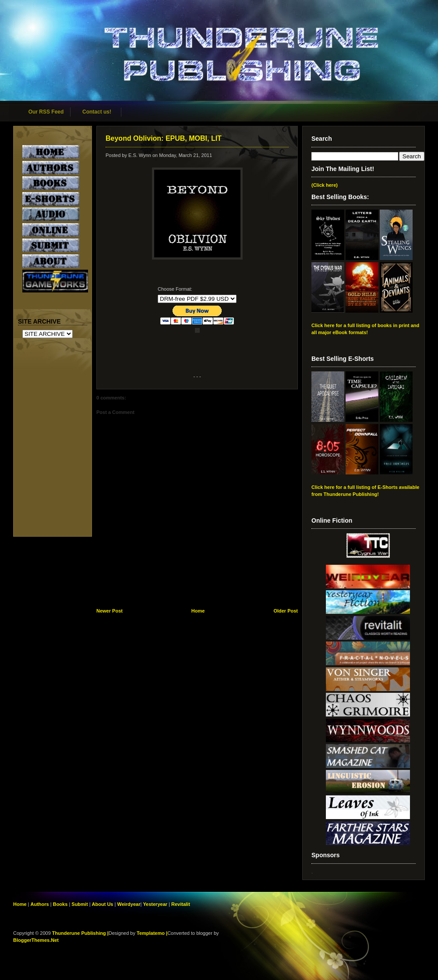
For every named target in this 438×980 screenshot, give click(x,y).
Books (60, 904)
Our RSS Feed (46, 112)
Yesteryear (155, 904)
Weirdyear (129, 904)
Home (198, 611)
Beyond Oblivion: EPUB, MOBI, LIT (164, 138)
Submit (80, 904)
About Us (103, 904)
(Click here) (325, 185)
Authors (40, 904)
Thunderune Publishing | (80, 933)
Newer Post (109, 611)
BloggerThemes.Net (36, 940)
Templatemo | (152, 933)
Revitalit (181, 904)
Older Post (286, 611)
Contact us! (97, 112)
